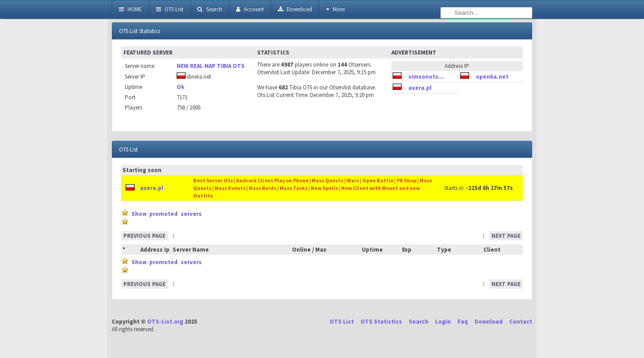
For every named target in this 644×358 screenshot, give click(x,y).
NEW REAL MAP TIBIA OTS (211, 66)
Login (443, 322)
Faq (463, 322)
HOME (131, 9)
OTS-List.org (165, 322)
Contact (521, 322)
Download (295, 9)
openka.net (492, 77)
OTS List (170, 9)
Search (210, 9)
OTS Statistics (381, 322)
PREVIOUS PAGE (144, 236)
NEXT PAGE (506, 236)
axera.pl (420, 88)
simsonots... (426, 77)
